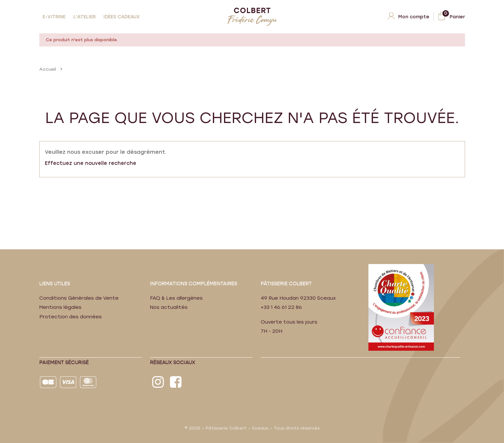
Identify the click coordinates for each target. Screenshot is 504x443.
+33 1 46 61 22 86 (282, 307)
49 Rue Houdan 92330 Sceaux (299, 298)
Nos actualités (169, 307)
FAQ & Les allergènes (177, 298)
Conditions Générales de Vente (79, 298)
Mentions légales (61, 307)
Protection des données (71, 317)
